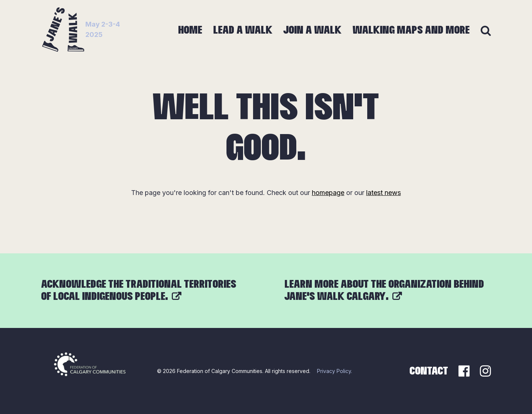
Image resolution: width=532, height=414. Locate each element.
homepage (328, 193)
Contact (429, 371)
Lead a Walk (243, 30)
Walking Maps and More (411, 30)
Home (190, 30)
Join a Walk (312, 30)
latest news (383, 193)
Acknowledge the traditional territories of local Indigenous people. (139, 290)
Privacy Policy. (335, 371)
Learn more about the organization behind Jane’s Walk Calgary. (384, 290)
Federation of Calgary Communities (220, 371)
